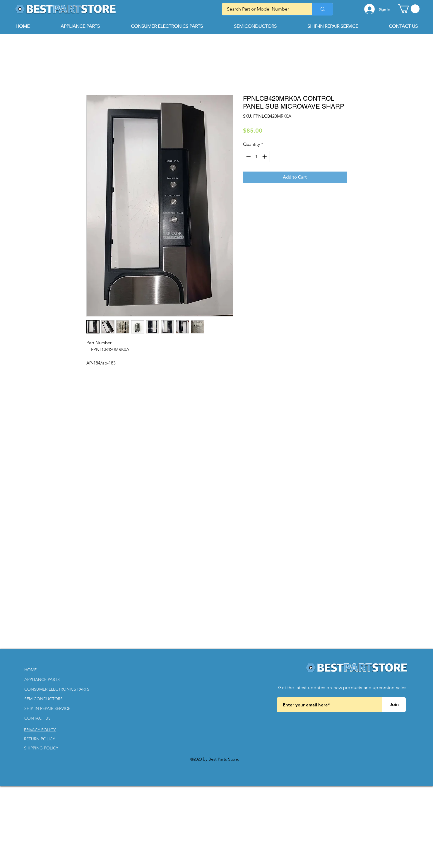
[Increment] (265, 156)
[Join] (394, 705)
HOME (30, 670)
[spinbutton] (256, 156)
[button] (409, 9)
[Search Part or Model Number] (263, 9)
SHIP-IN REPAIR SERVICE (47, 708)
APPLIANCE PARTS (42, 679)
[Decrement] (248, 156)
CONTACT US (37, 718)
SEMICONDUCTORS (43, 699)
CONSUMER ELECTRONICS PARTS (57, 689)
